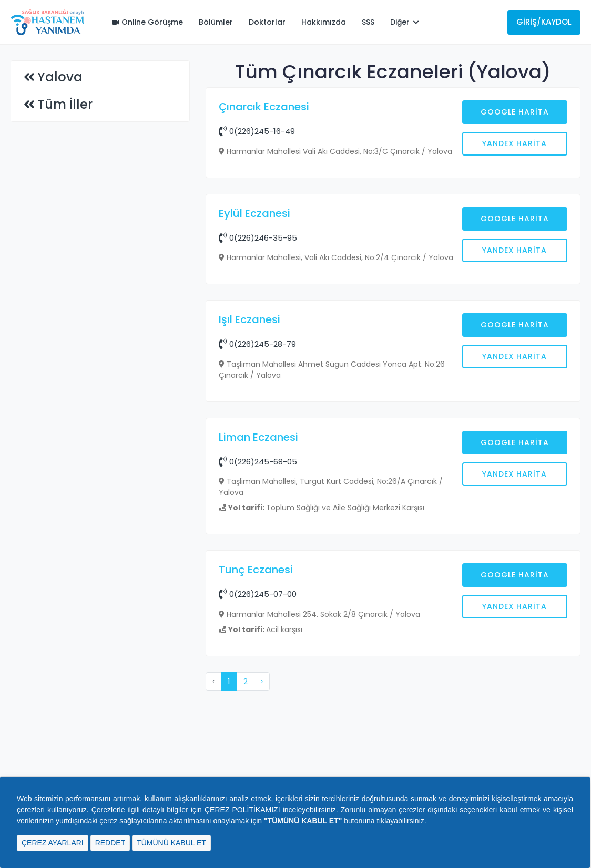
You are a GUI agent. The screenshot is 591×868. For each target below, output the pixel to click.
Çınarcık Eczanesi (264, 107)
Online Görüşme (147, 22)
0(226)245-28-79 (257, 513)
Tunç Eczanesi (256, 738)
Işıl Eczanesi (249, 488)
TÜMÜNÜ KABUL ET (171, 843)
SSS (368, 22)
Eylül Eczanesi (254, 382)
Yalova (60, 77)
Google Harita (515, 112)
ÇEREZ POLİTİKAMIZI (242, 810)
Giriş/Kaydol (544, 22)
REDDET (110, 843)
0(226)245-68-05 (258, 630)
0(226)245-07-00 (258, 763)
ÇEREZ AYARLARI (53, 843)
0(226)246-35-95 (258, 406)
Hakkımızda (324, 22)
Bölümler (216, 22)
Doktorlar (267, 22)
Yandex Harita (514, 143)
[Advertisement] (393, 272)
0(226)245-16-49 (257, 131)
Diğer (405, 22)
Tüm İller (65, 104)
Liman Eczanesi (258, 606)
